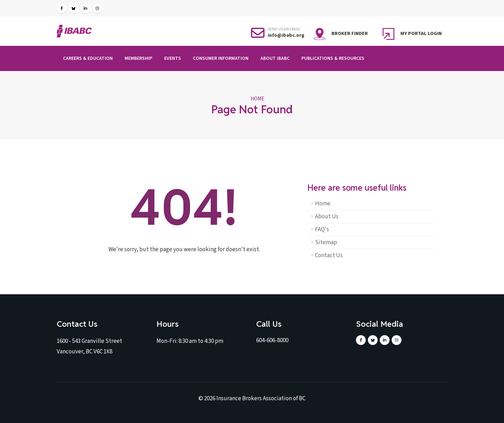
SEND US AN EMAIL (284, 29)
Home (257, 99)
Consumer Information (221, 58)
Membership (138, 58)
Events (173, 58)
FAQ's (322, 230)
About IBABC (275, 58)
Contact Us (329, 255)
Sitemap (326, 242)
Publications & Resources (333, 58)
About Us (327, 217)
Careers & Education (88, 58)
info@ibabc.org (286, 35)
